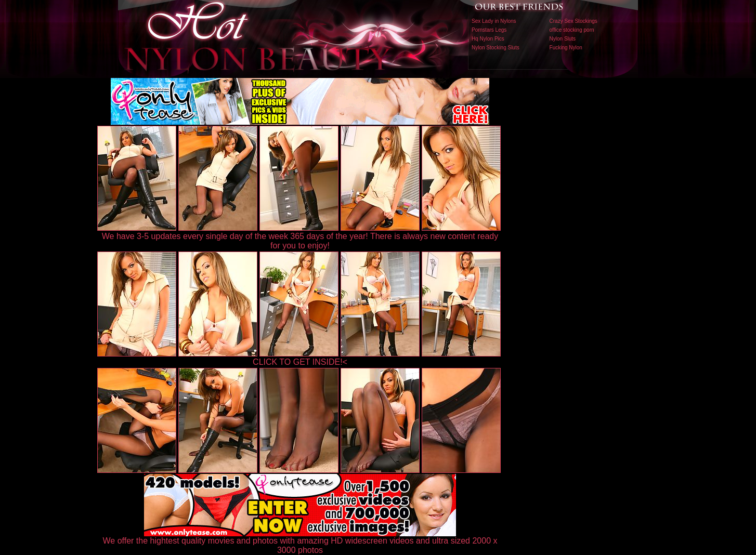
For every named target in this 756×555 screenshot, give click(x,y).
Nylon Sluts (563, 39)
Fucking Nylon (566, 48)
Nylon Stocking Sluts (496, 48)
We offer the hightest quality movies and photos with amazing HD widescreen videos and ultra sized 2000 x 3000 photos (300, 542)
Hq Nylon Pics (488, 39)
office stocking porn (572, 30)
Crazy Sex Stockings (573, 21)
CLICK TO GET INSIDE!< (300, 362)
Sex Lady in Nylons (494, 21)
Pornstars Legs (489, 30)
